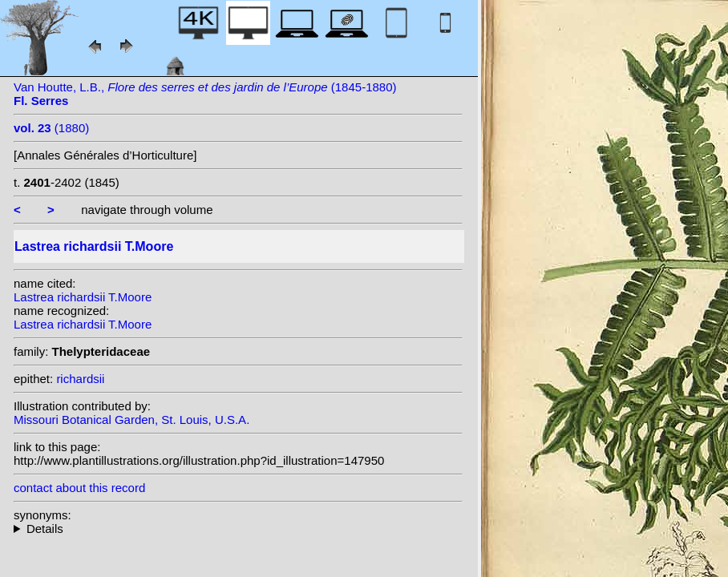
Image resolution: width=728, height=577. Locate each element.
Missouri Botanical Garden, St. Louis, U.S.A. (131, 420)
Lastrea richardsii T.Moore (83, 297)
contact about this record (79, 488)
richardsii (80, 379)
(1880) (51, 128)
